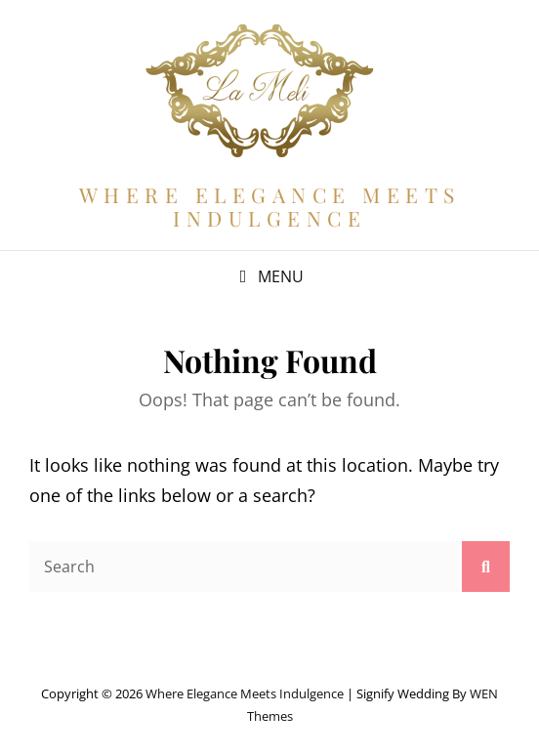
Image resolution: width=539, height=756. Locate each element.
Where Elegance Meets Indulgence (270, 206)
